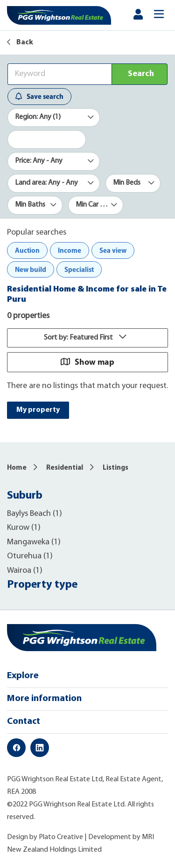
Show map (87, 362)
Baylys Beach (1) (35, 514)
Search (141, 74)
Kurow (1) (24, 528)
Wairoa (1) (25, 571)
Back (20, 42)
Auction (27, 250)
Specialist (79, 269)
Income (70, 250)
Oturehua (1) (30, 556)
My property (38, 410)
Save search (39, 96)
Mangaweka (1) (34, 542)
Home (17, 468)
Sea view (113, 250)
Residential (65, 468)
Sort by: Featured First (87, 338)
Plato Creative (61, 837)
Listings (115, 468)
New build (31, 269)
